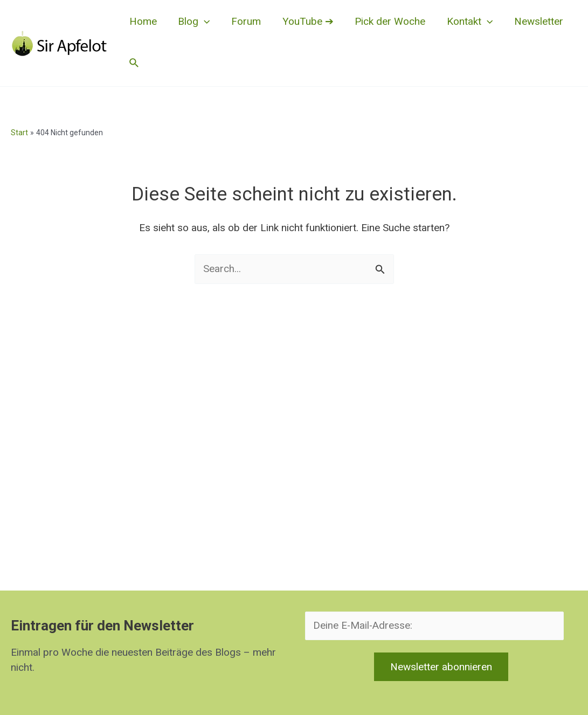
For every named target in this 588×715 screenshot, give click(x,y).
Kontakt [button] (465, 22)
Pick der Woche (386, 21)
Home (143, 21)
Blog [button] (193, 22)
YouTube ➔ (305, 21)
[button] (203, 22)
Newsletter (533, 21)
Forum (244, 21)
